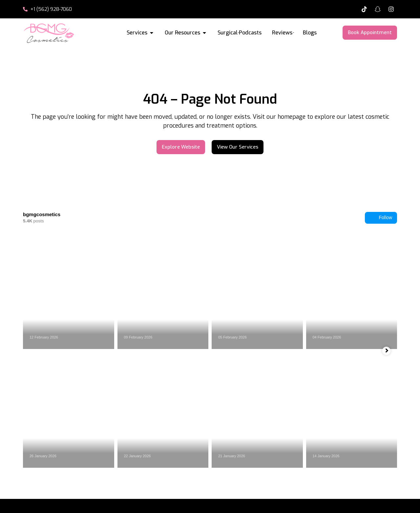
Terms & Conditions (296, 502)
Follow (381, 218)
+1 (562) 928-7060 (363, 462)
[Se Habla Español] (325, 457)
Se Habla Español (361, 453)
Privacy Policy (244, 502)
